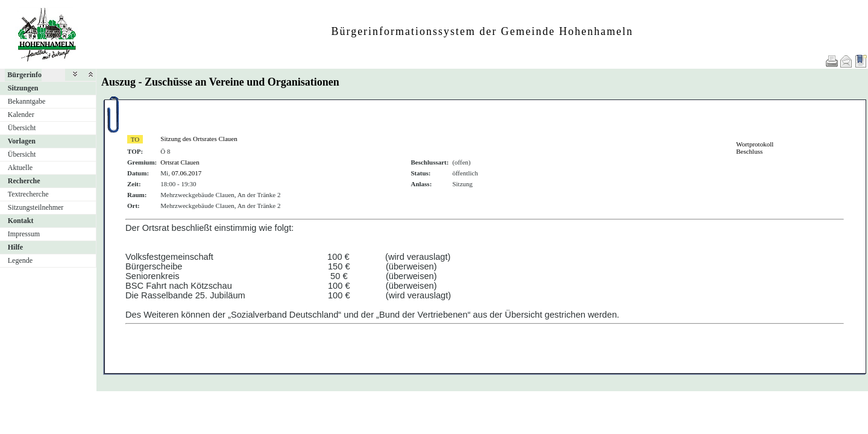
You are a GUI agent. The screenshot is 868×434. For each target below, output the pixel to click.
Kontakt (21, 221)
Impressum (24, 234)
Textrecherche (28, 194)
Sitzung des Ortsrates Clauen (199, 139)
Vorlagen (22, 141)
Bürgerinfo (24, 75)
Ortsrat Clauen (180, 162)
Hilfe (15, 247)
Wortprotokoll (755, 144)
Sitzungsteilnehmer (36, 207)
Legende (20, 260)
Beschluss (749, 151)
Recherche (24, 181)
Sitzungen (23, 88)
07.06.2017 (187, 173)
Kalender (21, 115)
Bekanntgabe (27, 101)
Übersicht (22, 128)
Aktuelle (20, 168)
